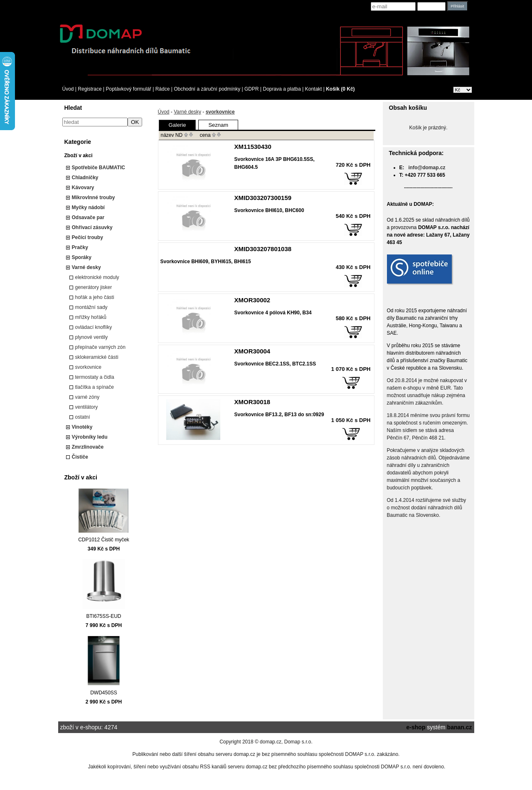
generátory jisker (94, 287)
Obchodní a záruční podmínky (207, 89)
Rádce (163, 89)
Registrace (90, 89)
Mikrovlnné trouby (94, 197)
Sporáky (82, 257)
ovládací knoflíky (94, 327)
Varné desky (86, 267)
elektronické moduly (97, 277)
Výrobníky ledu (90, 437)
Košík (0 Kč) (340, 89)
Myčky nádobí (88, 207)
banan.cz (460, 727)
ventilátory (87, 407)
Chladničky (85, 178)
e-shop (416, 727)
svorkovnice (88, 367)
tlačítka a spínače (95, 387)
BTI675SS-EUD (103, 616)
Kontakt (314, 89)
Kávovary (83, 188)
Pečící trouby (87, 237)
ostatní (83, 417)
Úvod (68, 89)
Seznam (218, 125)
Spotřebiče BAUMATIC (99, 168)
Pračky (80, 247)
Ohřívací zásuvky (92, 227)
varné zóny (87, 397)
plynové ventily (92, 337)
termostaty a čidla (95, 377)
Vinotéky (82, 427)
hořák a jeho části (95, 297)
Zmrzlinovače (88, 447)
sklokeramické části (97, 357)
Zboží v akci (79, 156)
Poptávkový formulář (128, 89)
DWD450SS (104, 693)
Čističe (80, 457)
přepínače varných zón (100, 347)
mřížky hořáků (91, 317)
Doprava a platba (282, 89)
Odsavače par (88, 217)
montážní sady (91, 307)
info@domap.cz (427, 168)
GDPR (252, 89)
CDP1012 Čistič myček (104, 540)
